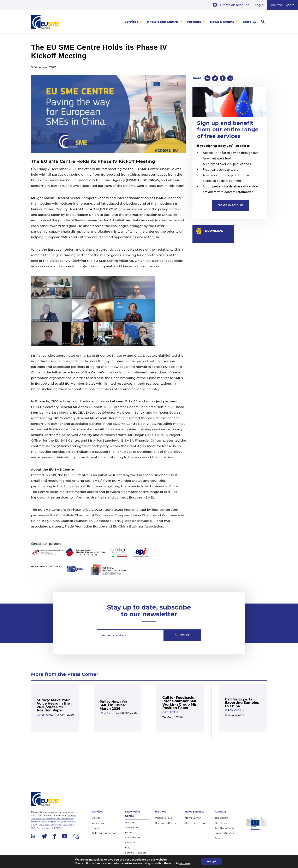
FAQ (128, 847)
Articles (130, 822)
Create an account (235, 5)
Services (131, 22)
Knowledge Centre (163, 22)
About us (221, 812)
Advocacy (98, 823)
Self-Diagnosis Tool (104, 833)
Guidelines (132, 827)
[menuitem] (133, 22)
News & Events (222, 22)
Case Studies (133, 837)
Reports (130, 832)
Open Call (45, 715)
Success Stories (224, 833)
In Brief (106, 713)
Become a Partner (166, 823)
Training (97, 828)
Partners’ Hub (164, 818)
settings (185, 863)
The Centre (222, 818)
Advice (96, 818)
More (247, 22)
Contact (220, 838)
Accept (212, 861)
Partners (194, 22)
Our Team (221, 823)
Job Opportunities (226, 828)
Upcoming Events (196, 823)
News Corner (193, 818)
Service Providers (136, 853)
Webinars (131, 842)
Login (259, 5)
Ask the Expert (282, 5)
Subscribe (182, 635)
